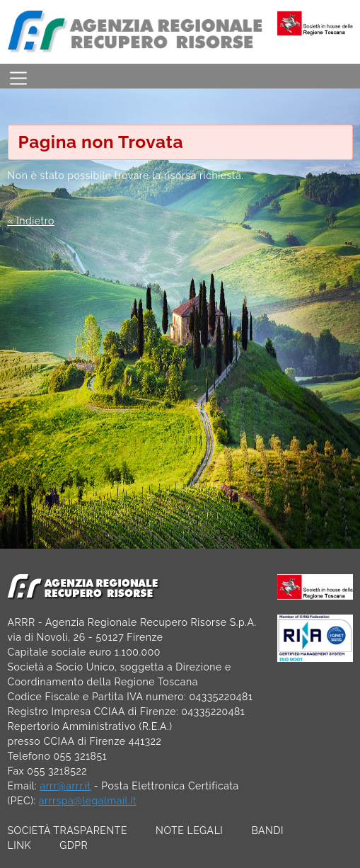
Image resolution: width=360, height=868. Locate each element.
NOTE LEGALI (189, 830)
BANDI (267, 830)
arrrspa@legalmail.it (88, 801)
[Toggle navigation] (18, 76)
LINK (20, 845)
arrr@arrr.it (65, 786)
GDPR (74, 845)
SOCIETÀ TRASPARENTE (68, 830)
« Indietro (31, 221)
